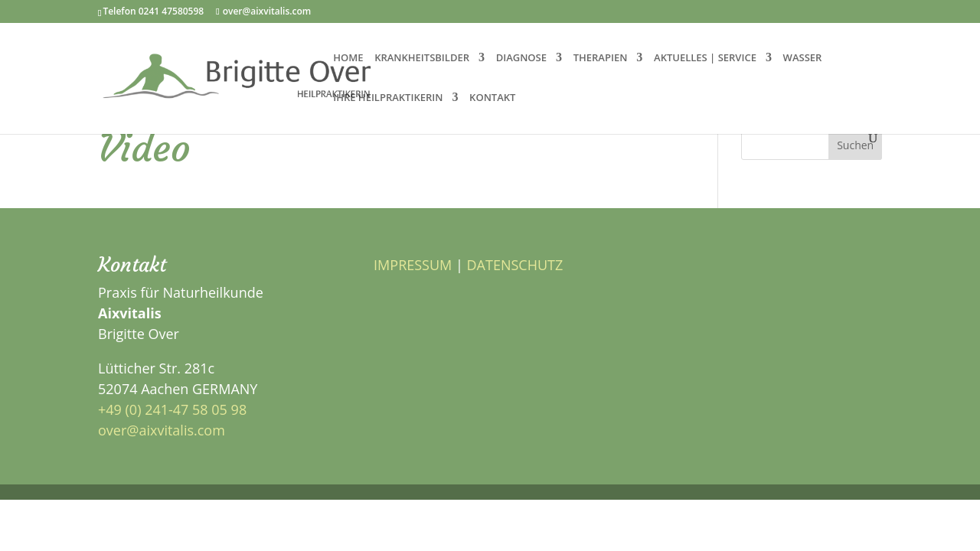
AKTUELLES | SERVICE (705, 58)
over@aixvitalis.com (162, 430)
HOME (348, 58)
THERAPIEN (601, 58)
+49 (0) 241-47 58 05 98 (172, 409)
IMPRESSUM (413, 265)
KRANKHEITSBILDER (422, 58)
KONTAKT (492, 98)
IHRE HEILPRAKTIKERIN (388, 98)
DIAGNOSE (521, 58)
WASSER (803, 58)
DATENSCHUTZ (515, 265)
